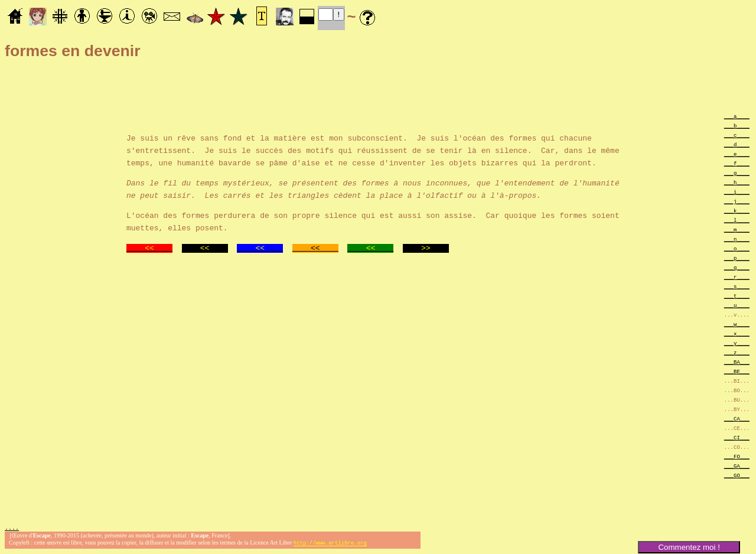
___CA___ (737, 418)
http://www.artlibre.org (330, 544)
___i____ (737, 192)
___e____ (737, 154)
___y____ (737, 343)
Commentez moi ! (689, 547)
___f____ (737, 163)
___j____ (737, 201)
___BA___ (737, 362)
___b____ (737, 126)
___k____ (737, 211)
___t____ (737, 296)
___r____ (737, 277)
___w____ (737, 324)
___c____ (737, 135)
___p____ (737, 258)
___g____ (737, 173)
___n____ (737, 239)
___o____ (737, 248)
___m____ (737, 229)
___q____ (737, 267)
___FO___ (737, 456)
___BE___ (737, 371)
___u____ (737, 305)
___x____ (737, 333)
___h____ (737, 182)
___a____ (737, 116)
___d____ (737, 144)
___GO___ (737, 475)
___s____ (737, 286)
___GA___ (737, 466)
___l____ (737, 220)
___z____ (737, 352)
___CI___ (737, 437)
